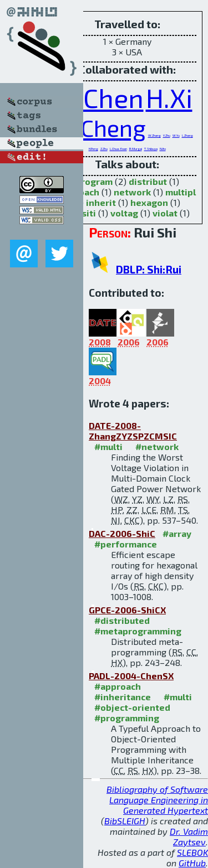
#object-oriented (132, 707)
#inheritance (123, 697)
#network (157, 446)
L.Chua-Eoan (118, 149)
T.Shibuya (151, 149)
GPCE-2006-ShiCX (127, 610)
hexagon (149, 202)
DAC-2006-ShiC (122, 533)
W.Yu (176, 135)
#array (177, 533)
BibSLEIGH (125, 821)
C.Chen (103, 97)
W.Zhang (154, 135)
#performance (126, 544)
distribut (148, 181)
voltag (124, 213)
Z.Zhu (104, 149)
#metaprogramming (138, 631)
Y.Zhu (167, 135)
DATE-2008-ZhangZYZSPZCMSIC (133, 431)
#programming (127, 718)
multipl (181, 192)
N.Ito (163, 149)
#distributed (122, 620)
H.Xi (169, 97)
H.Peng (93, 149)
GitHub (192, 863)
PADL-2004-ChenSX (131, 676)
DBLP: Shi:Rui (149, 269)
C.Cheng (104, 127)
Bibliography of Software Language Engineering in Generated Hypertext (157, 800)
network (132, 192)
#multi (108, 446)
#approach (118, 686)
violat (165, 213)
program (94, 181)
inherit (101, 202)
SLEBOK (192, 852)
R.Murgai (136, 149)
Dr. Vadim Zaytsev (189, 836)
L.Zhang (187, 135)
